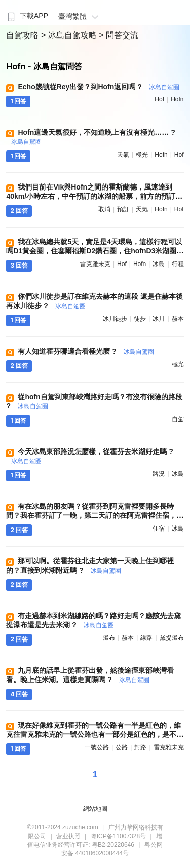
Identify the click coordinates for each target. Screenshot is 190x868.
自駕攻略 (23, 35)
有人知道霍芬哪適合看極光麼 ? (86, 351)
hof (159, 99)
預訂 (123, 209)
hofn (177, 99)
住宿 (159, 529)
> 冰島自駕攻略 (70, 35)
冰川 (159, 319)
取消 (104, 209)
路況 (159, 474)
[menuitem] (27, 13)
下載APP (27, 16)
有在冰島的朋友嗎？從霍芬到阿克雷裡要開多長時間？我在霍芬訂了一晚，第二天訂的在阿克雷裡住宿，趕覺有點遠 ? (95, 515)
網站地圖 (95, 809)
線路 (146, 638)
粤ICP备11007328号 (118, 836)
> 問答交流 (119, 35)
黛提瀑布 (172, 638)
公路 (122, 747)
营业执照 (68, 836)
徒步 (140, 319)
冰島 (159, 264)
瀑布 (109, 638)
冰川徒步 (115, 319)
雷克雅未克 (95, 264)
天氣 (123, 155)
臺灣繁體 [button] (80, 16)
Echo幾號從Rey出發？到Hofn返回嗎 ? (98, 87)
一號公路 (97, 747)
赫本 (178, 319)
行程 (178, 264)
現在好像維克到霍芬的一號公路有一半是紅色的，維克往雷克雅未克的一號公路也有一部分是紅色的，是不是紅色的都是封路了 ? (95, 734)
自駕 (178, 419)
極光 (142, 155)
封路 (140, 747)
